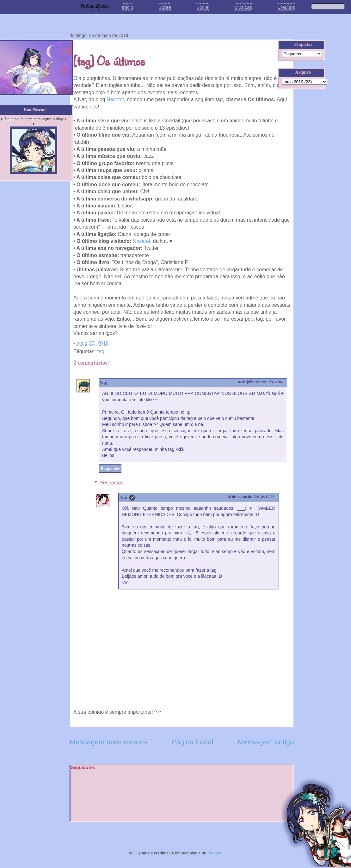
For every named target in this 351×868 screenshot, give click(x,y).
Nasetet (115, 99)
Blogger (214, 853)
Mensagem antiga (266, 742)
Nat (104, 383)
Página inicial (193, 742)
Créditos (286, 7)
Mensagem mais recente (108, 742)
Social (203, 7)
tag (101, 351)
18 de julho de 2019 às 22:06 (260, 382)
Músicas (243, 7)
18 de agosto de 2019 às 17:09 (251, 497)
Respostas (112, 483)
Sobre (165, 7)
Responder (110, 468)
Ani (123, 498)
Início (127, 7)
